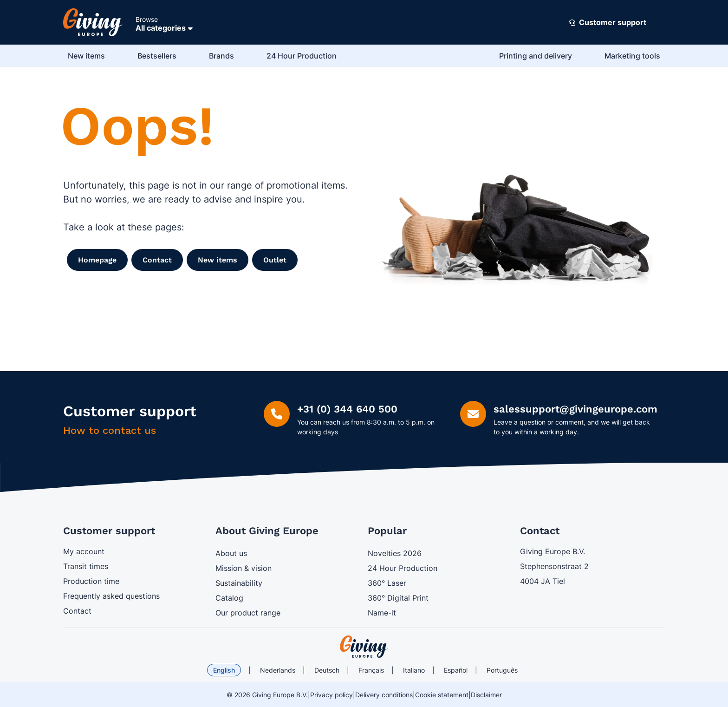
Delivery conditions (384, 695)
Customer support (608, 23)
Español (456, 670)
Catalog (229, 598)
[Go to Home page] (93, 22)
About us (231, 553)
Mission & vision (244, 568)
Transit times (86, 566)
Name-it (382, 613)
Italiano (414, 670)
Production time (91, 581)
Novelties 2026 (395, 553)
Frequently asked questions (111, 596)
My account (84, 551)
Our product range (248, 613)
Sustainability (239, 583)
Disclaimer (486, 695)
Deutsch (327, 670)
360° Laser (387, 583)
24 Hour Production (403, 568)
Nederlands (278, 670)
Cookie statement (442, 695)
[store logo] (364, 647)
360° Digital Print (398, 598)
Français (371, 670)
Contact (77, 611)
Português (502, 670)
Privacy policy (331, 695)
